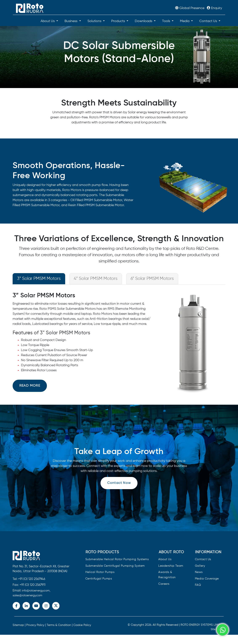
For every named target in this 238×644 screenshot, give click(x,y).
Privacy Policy (35, 625)
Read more (30, 386)
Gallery (200, 566)
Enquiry (214, 8)
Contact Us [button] (209, 21)
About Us (165, 559)
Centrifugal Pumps (99, 579)
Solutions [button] (95, 21)
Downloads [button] (144, 21)
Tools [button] (167, 21)
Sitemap (18, 625)
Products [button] (118, 21)
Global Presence (190, 8)
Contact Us (203, 559)
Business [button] (71, 21)
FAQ (198, 585)
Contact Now (119, 483)
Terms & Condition (59, 625)
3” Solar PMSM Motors (39, 279)
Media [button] (185, 21)
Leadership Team (171, 566)
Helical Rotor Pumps (100, 572)
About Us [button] (48, 21)
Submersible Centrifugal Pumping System (115, 566)
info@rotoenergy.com (36, 591)
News (199, 572)
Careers (164, 584)
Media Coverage (207, 579)
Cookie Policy (82, 625)
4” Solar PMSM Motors (96, 279)
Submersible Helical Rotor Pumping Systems (117, 559)
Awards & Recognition (167, 575)
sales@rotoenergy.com (27, 595)
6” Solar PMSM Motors (152, 279)
